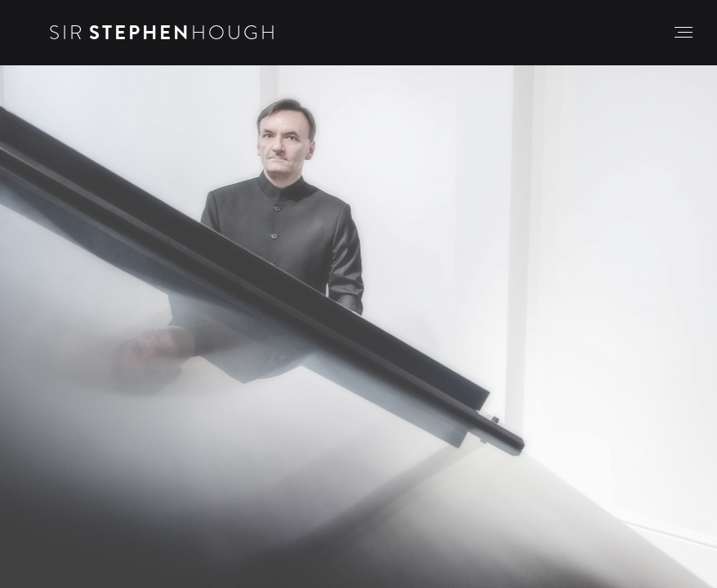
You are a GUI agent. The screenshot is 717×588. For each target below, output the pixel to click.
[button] (684, 33)
